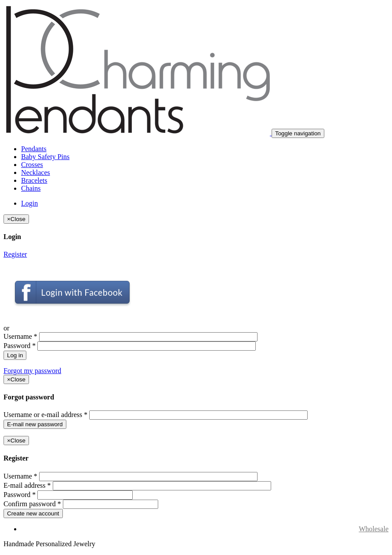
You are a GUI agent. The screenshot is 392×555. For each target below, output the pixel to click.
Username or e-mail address (45, 415)
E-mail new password (35, 424)
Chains (31, 188)
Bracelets (34, 180)
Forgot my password (32, 371)
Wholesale (374, 529)
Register (15, 254)
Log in (15, 355)
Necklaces (36, 172)
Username (20, 336)
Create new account (33, 513)
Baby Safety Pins (45, 157)
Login (29, 203)
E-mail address (27, 485)
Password (20, 346)
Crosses (32, 165)
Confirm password (32, 504)
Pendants (34, 149)
